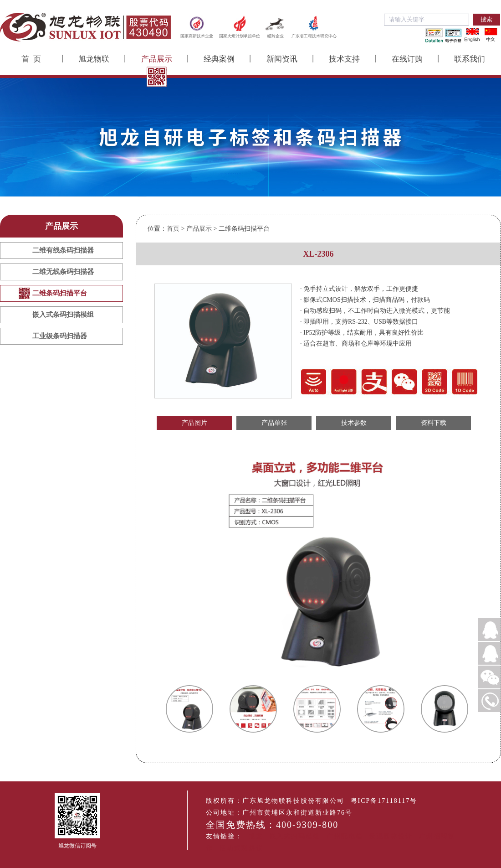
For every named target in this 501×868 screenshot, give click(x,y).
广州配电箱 (345, 836)
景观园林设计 (391, 836)
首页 (173, 229)
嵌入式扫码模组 (295, 836)
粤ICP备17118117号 (384, 801)
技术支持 (344, 59)
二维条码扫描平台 (60, 293)
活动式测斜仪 (241, 848)
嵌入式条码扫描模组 (63, 315)
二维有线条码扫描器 (63, 250)
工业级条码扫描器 (60, 336)
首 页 (31, 59)
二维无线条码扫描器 (63, 272)
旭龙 (256, 836)
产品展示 (157, 59)
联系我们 (470, 59)
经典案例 (219, 59)
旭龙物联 (94, 59)
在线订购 (407, 59)
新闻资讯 (282, 59)
